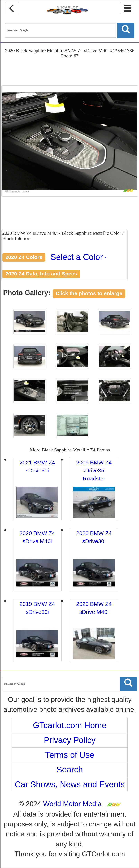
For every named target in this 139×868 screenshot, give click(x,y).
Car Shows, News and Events (70, 784)
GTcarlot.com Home (70, 725)
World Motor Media (72, 804)
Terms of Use (70, 755)
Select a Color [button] (79, 257)
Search (70, 770)
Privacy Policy (70, 740)
